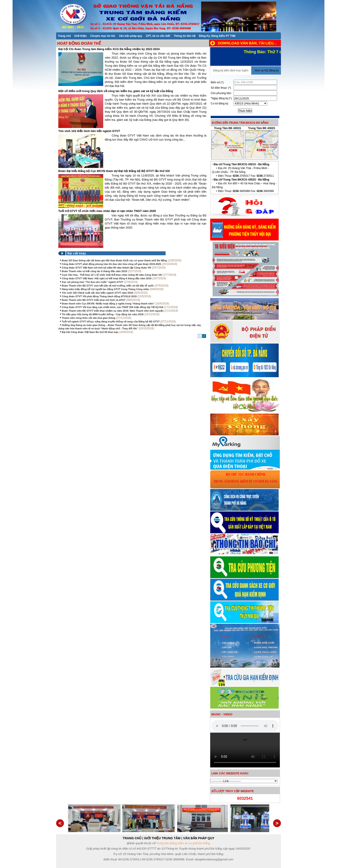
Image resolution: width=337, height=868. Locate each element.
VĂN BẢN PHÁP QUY (199, 838)
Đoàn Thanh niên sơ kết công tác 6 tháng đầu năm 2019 (94, 271)
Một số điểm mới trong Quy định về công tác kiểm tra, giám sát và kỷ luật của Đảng (116, 91)
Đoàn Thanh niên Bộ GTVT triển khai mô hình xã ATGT (94, 300)
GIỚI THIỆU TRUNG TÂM (162, 838)
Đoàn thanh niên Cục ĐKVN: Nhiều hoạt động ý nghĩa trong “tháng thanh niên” (108, 304)
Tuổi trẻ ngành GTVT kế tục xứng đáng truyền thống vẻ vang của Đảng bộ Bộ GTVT (111, 322)
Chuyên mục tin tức (103, 36)
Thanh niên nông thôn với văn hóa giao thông (89, 318)
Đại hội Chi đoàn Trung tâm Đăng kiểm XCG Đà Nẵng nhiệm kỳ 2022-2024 (109, 49)
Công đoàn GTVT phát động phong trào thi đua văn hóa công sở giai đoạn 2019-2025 (111, 264)
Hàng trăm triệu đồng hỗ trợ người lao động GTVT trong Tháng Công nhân (105, 289)
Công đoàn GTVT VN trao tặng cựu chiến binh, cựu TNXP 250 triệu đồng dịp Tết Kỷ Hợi (113, 307)
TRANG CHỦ (132, 838)
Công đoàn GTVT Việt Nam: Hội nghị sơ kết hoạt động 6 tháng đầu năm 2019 (107, 278)
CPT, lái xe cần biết (158, 36)
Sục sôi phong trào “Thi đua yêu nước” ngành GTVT (92, 282)
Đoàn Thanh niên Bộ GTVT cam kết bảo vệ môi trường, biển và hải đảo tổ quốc (108, 286)
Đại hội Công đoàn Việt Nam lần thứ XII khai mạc (90, 332)
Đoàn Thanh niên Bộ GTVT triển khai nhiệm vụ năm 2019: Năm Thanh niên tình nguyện (113, 311)
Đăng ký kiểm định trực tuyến (231, 70)
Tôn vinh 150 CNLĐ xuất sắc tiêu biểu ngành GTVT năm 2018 (97, 293)
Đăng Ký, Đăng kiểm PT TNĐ (217, 36)
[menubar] (147, 36)
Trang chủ (64, 36)
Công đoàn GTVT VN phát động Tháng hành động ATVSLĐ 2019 (99, 296)
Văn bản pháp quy (131, 36)
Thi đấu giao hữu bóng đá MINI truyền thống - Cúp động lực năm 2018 (103, 314)
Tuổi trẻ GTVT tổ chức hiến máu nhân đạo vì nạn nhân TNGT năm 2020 (107, 211)
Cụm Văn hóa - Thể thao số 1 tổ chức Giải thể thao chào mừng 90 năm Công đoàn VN (112, 275)
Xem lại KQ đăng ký (267, 70)
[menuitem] (64, 36)
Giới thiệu (80, 36)
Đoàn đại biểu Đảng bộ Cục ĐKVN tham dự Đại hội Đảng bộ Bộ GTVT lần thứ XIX (114, 171)
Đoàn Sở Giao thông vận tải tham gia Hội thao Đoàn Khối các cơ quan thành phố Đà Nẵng (114, 260)
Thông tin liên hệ (184, 36)
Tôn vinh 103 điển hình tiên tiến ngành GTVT (89, 131)
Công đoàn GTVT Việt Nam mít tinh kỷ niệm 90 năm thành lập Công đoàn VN (106, 268)
